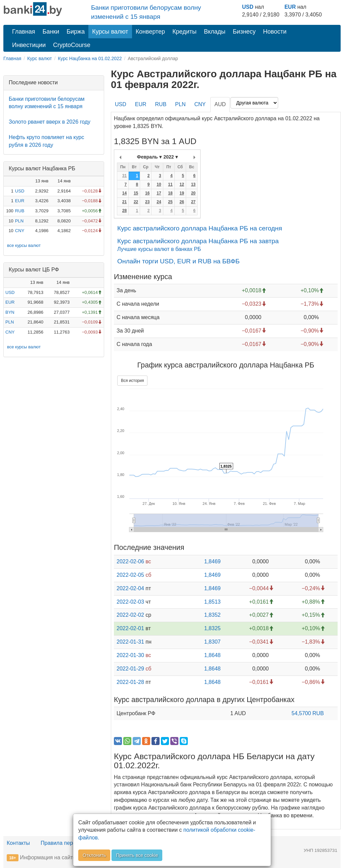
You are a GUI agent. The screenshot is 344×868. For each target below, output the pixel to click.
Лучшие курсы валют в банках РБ (159, 249)
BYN (10, 312)
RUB (20, 211)
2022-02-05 (130, 575)
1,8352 (212, 615)
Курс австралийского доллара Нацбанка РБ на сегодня (200, 228)
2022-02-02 (130, 615)
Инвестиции (29, 45)
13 (193, 184)
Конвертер (150, 32)
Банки (51, 32)
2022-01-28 (130, 682)
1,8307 (212, 642)
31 (124, 176)
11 (170, 184)
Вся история (132, 381)
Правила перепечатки (68, 843)
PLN (19, 221)
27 (193, 202)
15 (136, 193)
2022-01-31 (130, 642)
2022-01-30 (130, 655)
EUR (290, 7)
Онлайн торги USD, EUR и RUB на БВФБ (178, 261)
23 (147, 202)
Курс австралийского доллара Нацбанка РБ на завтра (198, 241)
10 (159, 184)
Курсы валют (110, 32)
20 (193, 193)
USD (248, 7)
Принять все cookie (137, 855)
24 (159, 202)
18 (170, 193)
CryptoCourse (72, 45)
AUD (220, 104)
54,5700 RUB (308, 713)
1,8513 (212, 602)
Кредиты (184, 32)
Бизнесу (244, 32)
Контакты (18, 843)
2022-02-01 (130, 628)
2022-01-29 (130, 669)
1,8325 (212, 628)
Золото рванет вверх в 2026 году (50, 122)
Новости (275, 32)
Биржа (76, 32)
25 (170, 202)
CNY (20, 231)
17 (159, 193)
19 (182, 193)
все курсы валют (24, 245)
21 (124, 202)
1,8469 (212, 561)
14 (124, 193)
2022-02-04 (130, 588)
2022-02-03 (130, 602)
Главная (24, 32)
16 (147, 193)
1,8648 (212, 655)
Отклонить (94, 855)
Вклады (215, 32)
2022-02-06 (130, 561)
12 (182, 184)
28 (124, 211)
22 (136, 202)
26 (182, 202)
